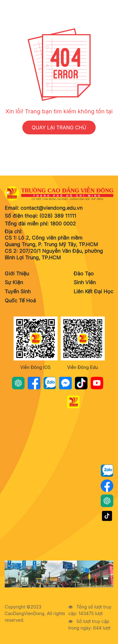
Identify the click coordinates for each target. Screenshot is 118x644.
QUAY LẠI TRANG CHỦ (59, 127)
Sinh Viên (85, 282)
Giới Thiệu (17, 273)
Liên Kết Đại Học (93, 291)
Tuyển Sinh (18, 291)
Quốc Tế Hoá (20, 300)
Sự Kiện (14, 282)
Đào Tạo (84, 273)
